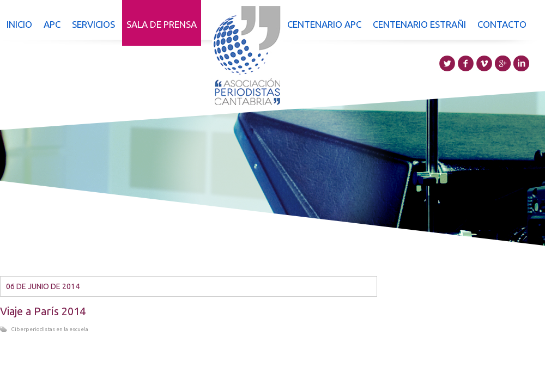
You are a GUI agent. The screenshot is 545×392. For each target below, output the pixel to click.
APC (52, 24)
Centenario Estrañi (419, 24)
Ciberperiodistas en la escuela (50, 329)
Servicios (93, 24)
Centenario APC (324, 24)
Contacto (502, 24)
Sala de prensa (162, 24)
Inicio (19, 24)
